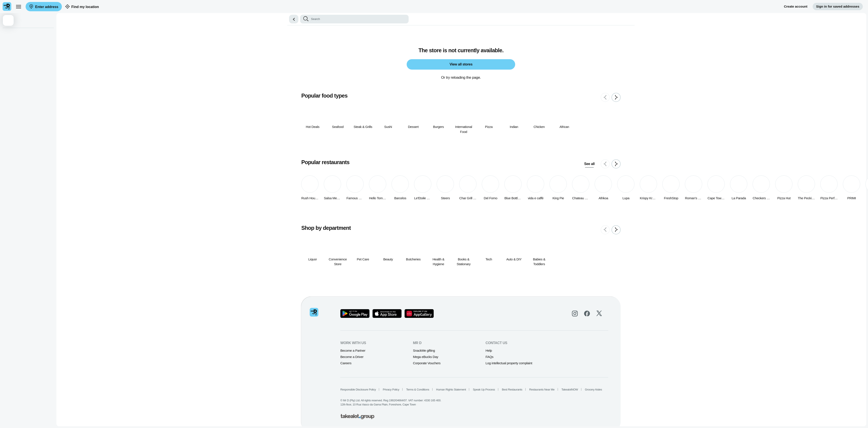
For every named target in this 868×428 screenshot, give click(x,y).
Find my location (82, 7)
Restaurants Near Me (542, 390)
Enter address (44, 7)
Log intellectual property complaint (509, 363)
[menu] (18, 7)
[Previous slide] (606, 97)
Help (489, 350)
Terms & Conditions (418, 390)
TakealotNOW (570, 390)
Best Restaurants (512, 390)
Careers (346, 363)
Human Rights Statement (451, 390)
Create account (796, 6)
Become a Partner (353, 350)
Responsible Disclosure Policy (358, 390)
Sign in (838, 7)
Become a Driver (352, 357)
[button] (294, 19)
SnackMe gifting (424, 350)
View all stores (461, 64)
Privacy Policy (391, 390)
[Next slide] (616, 97)
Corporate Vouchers (427, 363)
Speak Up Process (484, 390)
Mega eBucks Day (426, 357)
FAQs (490, 357)
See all (590, 164)
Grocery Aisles (594, 390)
